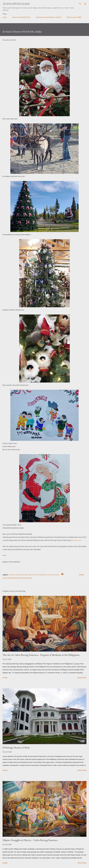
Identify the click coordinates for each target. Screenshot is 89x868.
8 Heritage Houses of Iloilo (16, 747)
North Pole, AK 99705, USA (22, 578)
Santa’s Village (53, 575)
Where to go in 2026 (74, 17)
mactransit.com (77, 540)
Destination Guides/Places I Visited (49, 17)
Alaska (11, 575)
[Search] (80, 4)
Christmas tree (21, 575)
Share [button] (81, 575)
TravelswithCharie (16, 4)
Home (5, 17)
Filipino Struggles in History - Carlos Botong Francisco (30, 840)
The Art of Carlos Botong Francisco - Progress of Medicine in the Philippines (41, 655)
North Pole (33, 575)
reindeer (42, 575)
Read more (82, 678)
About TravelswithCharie (21, 17)
